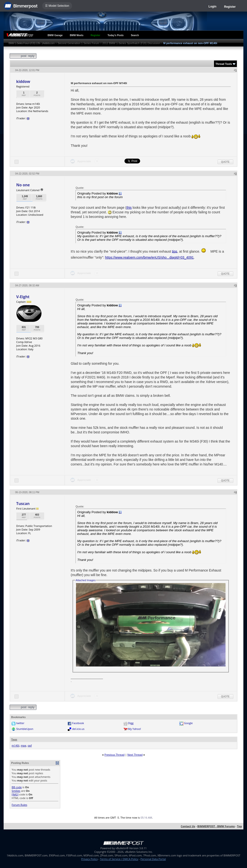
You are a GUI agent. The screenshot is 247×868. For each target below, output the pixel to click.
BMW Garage (55, 35)
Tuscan (23, 504)
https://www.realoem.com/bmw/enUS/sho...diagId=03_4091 (149, 257)
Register (230, 7)
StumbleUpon (25, 729)
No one (23, 185)
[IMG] (15, 794)
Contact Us (188, 826)
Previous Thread (114, 755)
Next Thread (135, 755)
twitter (20, 723)
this (129, 208)
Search (135, 35)
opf (30, 745)
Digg (131, 723)
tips (175, 251)
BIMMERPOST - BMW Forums (216, 826)
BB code (17, 787)
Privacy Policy (90, 859)
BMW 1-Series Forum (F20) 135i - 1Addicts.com (31, 43)
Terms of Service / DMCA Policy (119, 859)
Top (239, 826)
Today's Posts (116, 35)
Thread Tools (224, 64)
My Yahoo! (134, 729)
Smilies (16, 791)
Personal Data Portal (153, 859)
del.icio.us (78, 729)
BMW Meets (77, 35)
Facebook (78, 723)
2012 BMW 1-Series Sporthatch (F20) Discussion (131, 43)
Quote (225, 162)
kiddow (23, 81)
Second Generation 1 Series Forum (79, 43)
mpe (24, 745)
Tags (14, 740)
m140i (15, 745)
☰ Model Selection (57, 6)
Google (188, 723)
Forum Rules (19, 805)
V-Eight (23, 297)
